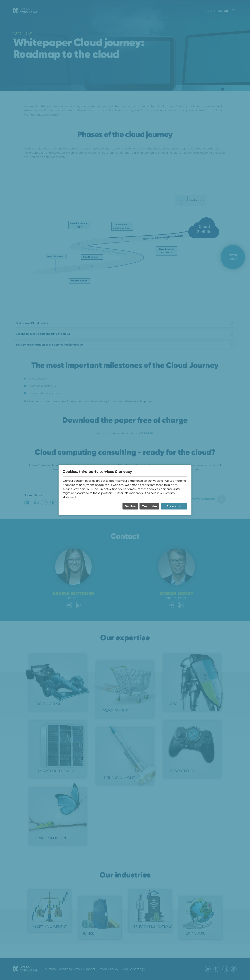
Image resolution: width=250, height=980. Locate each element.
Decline (130, 506)
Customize (149, 506)
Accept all (174, 506)
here (154, 493)
